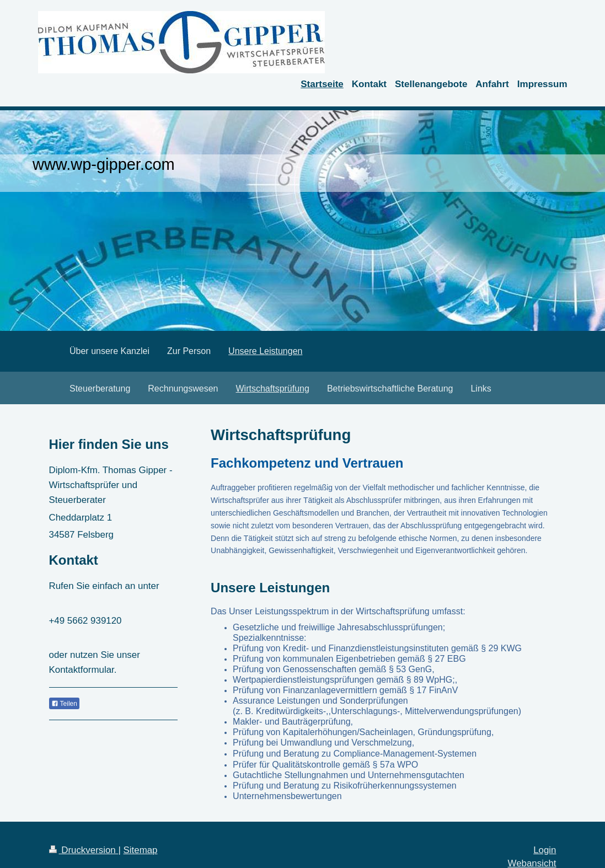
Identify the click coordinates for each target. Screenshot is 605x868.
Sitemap (141, 850)
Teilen (64, 704)
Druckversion (84, 850)
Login (545, 850)
